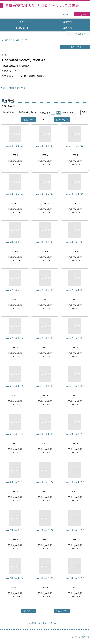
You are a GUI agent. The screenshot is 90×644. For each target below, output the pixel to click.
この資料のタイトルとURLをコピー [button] (45, 623)
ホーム (22, 22)
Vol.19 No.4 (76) (75, 482)
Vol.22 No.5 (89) (45, 290)
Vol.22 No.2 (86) (45, 338)
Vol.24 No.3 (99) (15, 146)
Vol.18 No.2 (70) (75, 578)
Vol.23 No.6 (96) (15, 194)
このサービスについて (80, 637)
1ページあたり (70, 112)
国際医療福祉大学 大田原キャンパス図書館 (42, 6)
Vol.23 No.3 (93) (15, 242)
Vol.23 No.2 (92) (45, 242)
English (82, 14)
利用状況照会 (22, 28)
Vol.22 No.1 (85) (75, 338)
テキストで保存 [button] (75, 47)
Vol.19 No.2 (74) (45, 530)
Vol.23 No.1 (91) (75, 242)
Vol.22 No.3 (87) (15, 338)
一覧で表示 (53, 113)
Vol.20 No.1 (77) (45, 482)
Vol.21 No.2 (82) (75, 386)
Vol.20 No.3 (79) (75, 434)
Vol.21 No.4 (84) (15, 386)
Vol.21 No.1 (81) (15, 434)
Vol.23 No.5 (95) (45, 194)
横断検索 (68, 28)
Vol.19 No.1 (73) (75, 530)
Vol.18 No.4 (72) (15, 578)
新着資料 (68, 22)
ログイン (66, 14)
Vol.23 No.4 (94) (75, 194)
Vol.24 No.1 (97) (75, 146)
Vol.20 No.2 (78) (15, 482)
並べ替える (8, 112)
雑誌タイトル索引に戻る (16, 40)
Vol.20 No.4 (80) (45, 434)
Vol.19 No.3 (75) (15, 530)
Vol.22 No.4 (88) (75, 290)
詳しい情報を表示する (14, 88)
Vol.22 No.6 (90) (15, 290)
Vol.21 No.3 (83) (45, 386)
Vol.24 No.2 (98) (45, 146)
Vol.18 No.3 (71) (45, 578)
